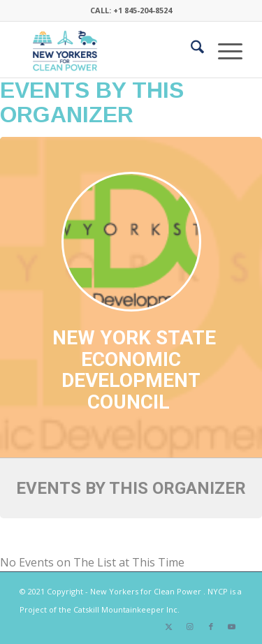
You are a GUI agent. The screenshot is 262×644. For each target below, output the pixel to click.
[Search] (190, 50)
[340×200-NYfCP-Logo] (109, 50)
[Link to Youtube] (232, 627)
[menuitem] (190, 50)
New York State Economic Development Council (134, 370)
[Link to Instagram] (190, 627)
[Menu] (223, 50)
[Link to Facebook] (211, 627)
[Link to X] (169, 627)
